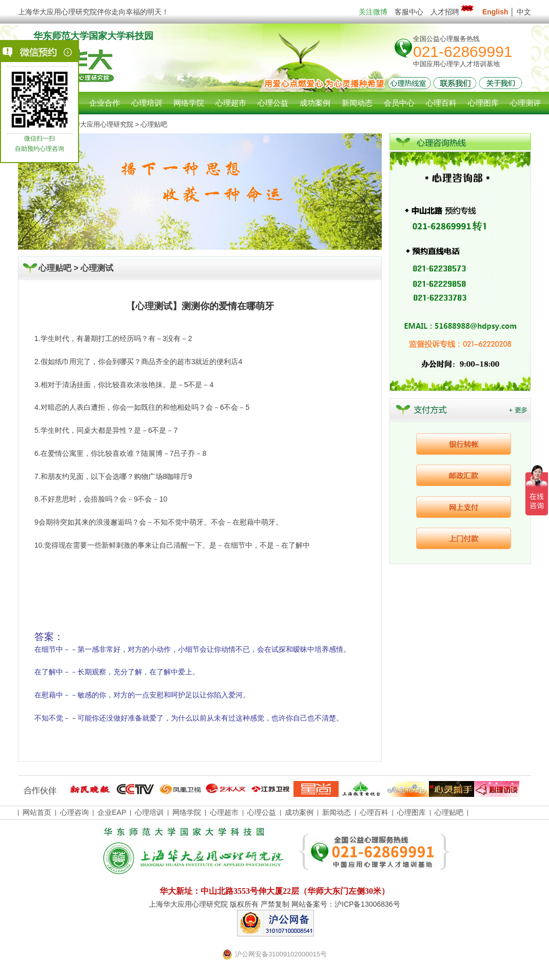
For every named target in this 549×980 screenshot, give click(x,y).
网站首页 (21, 103)
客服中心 (409, 12)
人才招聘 (453, 12)
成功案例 (299, 812)
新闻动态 (337, 812)
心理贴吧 (449, 812)
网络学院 (187, 812)
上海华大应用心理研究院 (97, 124)
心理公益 (262, 812)
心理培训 (149, 812)
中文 (524, 12)
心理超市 (224, 812)
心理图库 (411, 812)
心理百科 (374, 812)
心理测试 (97, 268)
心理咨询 (63, 103)
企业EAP (112, 812)
